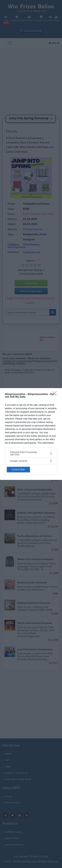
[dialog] (31, 434)
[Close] (56, 395)
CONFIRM (18, 470)
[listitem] (31, 453)
